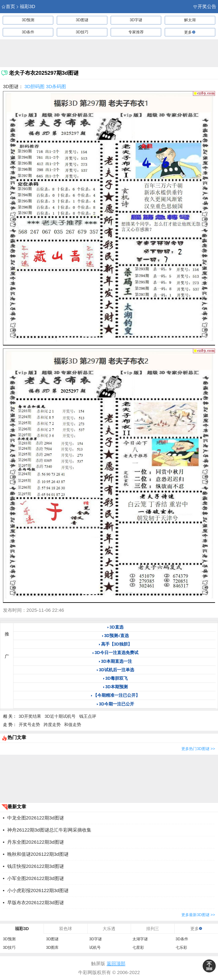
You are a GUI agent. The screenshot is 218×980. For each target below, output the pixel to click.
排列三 (153, 929)
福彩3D (25, 6)
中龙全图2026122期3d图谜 (36, 818)
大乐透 (109, 929)
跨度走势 (52, 725)
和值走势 (73, 725)
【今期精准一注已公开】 (116, 695)
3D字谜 (136, 20)
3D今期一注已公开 (117, 704)
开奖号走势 (29, 725)
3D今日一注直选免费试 (117, 653)
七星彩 (138, 948)
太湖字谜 (140, 939)
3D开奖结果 (30, 716)
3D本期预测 (117, 687)
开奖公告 (205, 6)
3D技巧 (82, 32)
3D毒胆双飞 (117, 678)
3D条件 (28, 32)
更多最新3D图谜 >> (198, 915)
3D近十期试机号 (60, 716)
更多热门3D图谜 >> (198, 749)
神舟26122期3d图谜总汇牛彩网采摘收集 (49, 830)
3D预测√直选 (116, 636)
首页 (8, 6)
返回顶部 (116, 964)
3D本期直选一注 (117, 661)
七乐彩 (181, 948)
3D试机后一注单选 (117, 670)
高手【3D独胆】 (117, 644)
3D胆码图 (35, 87)
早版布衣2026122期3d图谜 (36, 903)
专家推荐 (136, 32)
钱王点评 (88, 716)
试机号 (95, 948)
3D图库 (52, 948)
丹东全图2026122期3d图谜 (36, 842)
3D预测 (28, 20)
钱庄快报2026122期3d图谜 (36, 866)
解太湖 (190, 20)
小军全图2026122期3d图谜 (36, 878)
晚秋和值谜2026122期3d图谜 (38, 854)
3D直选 (117, 627)
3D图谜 (82, 20)
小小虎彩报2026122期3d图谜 (38, 890)
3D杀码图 (56, 87)
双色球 (66, 929)
